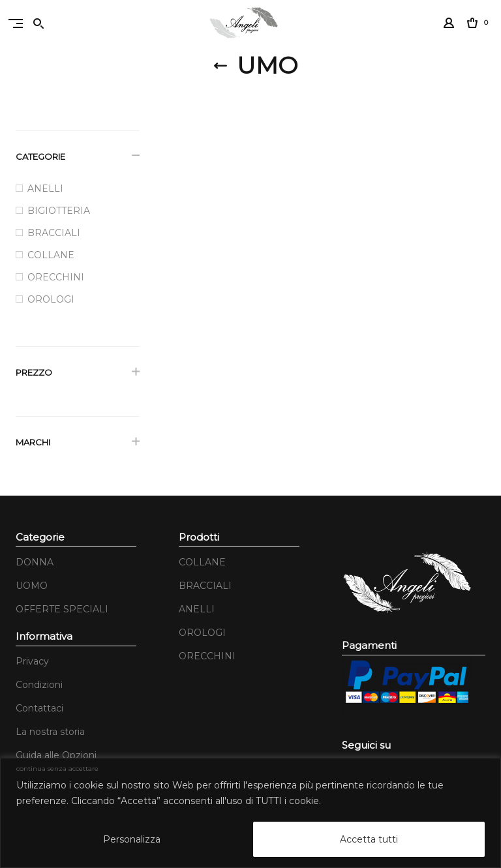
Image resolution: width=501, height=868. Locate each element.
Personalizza (132, 839)
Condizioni (39, 685)
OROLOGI (202, 633)
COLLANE (202, 562)
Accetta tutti (369, 839)
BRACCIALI (205, 586)
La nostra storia (50, 732)
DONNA (35, 562)
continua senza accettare (57, 769)
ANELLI (197, 609)
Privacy (32, 661)
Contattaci (39, 708)
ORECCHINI (207, 656)
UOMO (32, 586)
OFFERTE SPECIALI (62, 609)
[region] (250, 813)
